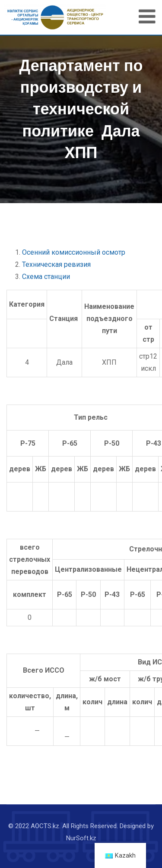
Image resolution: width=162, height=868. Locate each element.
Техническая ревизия (56, 264)
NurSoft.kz (81, 838)
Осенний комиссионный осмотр (74, 252)
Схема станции (46, 277)
